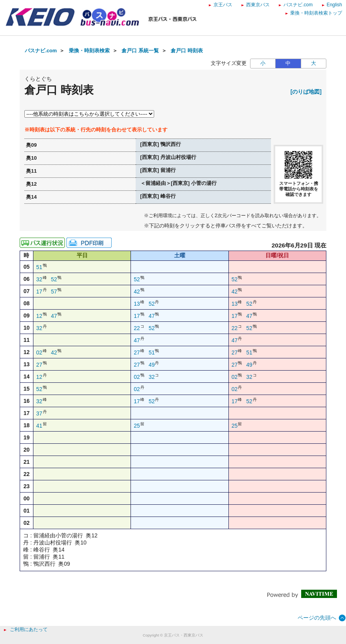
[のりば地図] (306, 92)
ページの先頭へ (317, 618)
